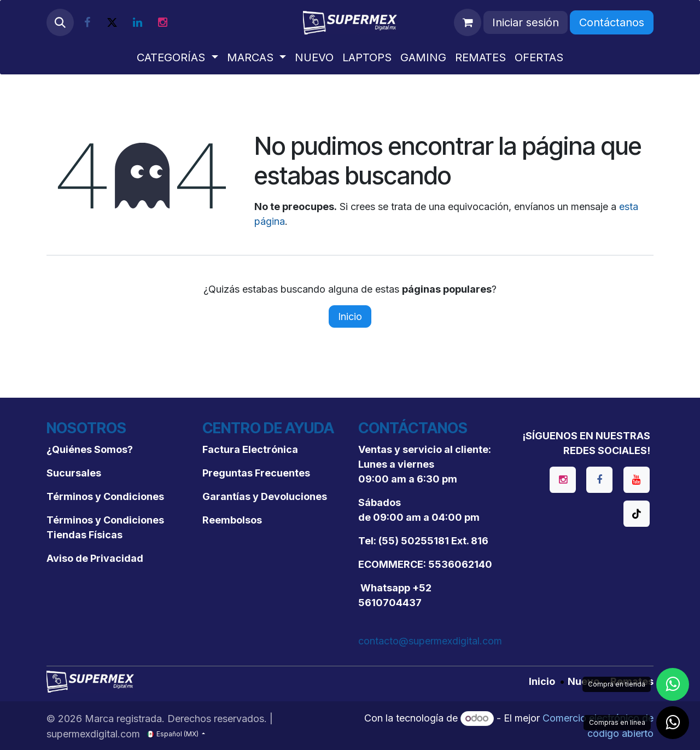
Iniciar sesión (526, 22)
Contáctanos (612, 22)
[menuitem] (177, 57)
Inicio (350, 316)
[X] (112, 22)
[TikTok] (637, 514)
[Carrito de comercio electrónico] (468, 22)
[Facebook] (87, 22)
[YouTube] (637, 480)
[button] (60, 22)
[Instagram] (162, 22)
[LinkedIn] (137, 22)
